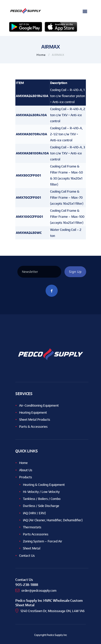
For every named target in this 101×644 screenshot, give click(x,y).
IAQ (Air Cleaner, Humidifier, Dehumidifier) (53, 520)
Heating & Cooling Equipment (44, 485)
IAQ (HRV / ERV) (34, 513)
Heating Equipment (33, 413)
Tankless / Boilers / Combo (42, 499)
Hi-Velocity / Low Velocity (41, 492)
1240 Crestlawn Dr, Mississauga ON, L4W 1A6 (53, 611)
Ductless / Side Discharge (41, 506)
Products (26, 477)
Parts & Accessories (33, 427)
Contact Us (27, 556)
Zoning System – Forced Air (43, 541)
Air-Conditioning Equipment (39, 405)
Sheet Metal (32, 548)
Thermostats (32, 527)
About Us (26, 470)
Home (41, 55)
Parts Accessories (36, 534)
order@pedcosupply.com (39, 591)
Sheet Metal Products (35, 420)
